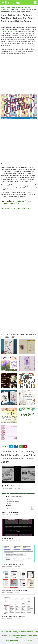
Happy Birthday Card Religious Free (18, 208)
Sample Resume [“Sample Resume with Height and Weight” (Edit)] (26, 636)
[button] (35, 2)
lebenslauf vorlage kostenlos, (14, 641)
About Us (23, 631)
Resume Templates (7, 567)
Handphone (20, 201)
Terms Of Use (16, 631)
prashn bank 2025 (27, 641)
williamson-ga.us (16, 636)
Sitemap (3, 631)
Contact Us (30, 631)
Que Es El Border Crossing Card (12, 486)
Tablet (29, 201)
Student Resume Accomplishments (13, 564)
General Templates (6, 24)
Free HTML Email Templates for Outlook (14, 590)
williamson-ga (11, 2)
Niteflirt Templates (7, 538)
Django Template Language (10, 512)
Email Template (6, 593)
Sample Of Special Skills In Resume (13, 616)
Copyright (9, 631)
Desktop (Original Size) (11, 203)
